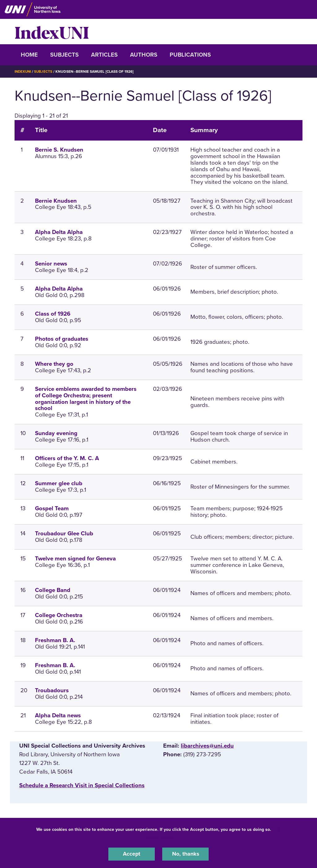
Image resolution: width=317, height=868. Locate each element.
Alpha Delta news (58, 715)
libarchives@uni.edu (207, 745)
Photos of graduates (62, 339)
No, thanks (185, 854)
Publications (190, 55)
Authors (144, 55)
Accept (132, 854)
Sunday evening (56, 433)
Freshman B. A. (55, 640)
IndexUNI (52, 32)
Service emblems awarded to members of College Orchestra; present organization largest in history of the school (86, 398)
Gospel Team (52, 508)
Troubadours (52, 690)
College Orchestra (59, 615)
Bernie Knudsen (56, 201)
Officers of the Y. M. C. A (67, 458)
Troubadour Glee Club (64, 533)
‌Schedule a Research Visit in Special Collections (82, 785)
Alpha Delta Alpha (59, 232)
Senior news (51, 264)
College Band (53, 590)
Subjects (64, 55)
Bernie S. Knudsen (59, 150)
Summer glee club (59, 483)
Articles (104, 55)
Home (29, 55)
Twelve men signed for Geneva (75, 559)
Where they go (54, 364)
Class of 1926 (53, 313)
